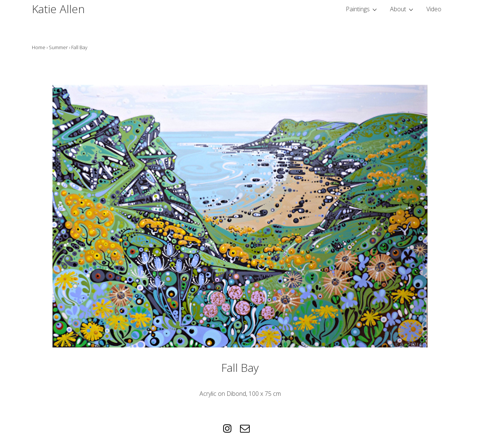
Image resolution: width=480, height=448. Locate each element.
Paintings (362, 9)
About (403, 9)
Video (434, 9)
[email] (246, 431)
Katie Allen (58, 9)
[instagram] (229, 431)
